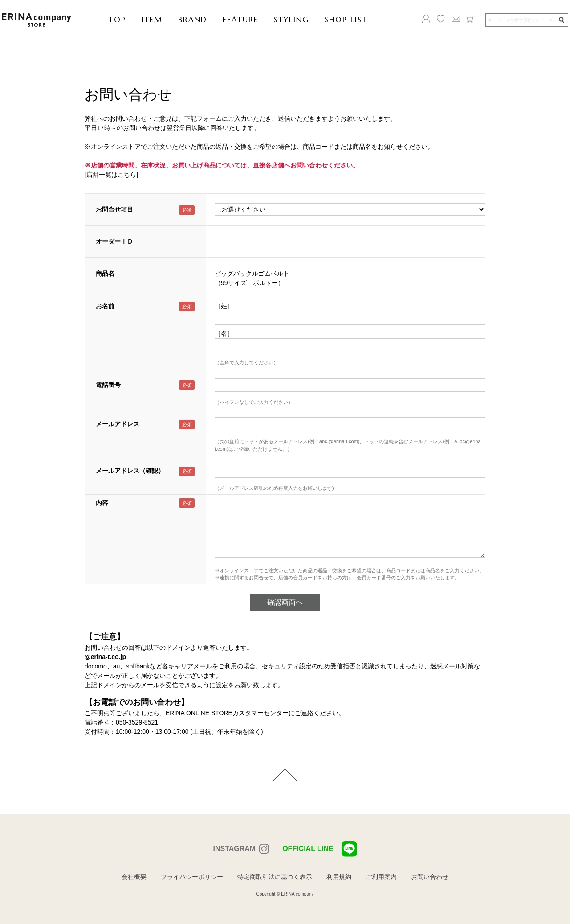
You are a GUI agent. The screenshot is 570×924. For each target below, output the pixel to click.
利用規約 (339, 877)
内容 (102, 503)
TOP (117, 20)
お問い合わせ (430, 877)
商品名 (105, 273)
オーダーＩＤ (114, 241)
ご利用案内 (381, 877)
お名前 (105, 306)
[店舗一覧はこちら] (111, 175)
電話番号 (108, 385)
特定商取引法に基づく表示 (275, 877)
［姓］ (224, 306)
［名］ (224, 334)
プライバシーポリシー (192, 877)
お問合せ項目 (114, 209)
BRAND (193, 20)
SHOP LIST (346, 20)
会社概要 (134, 877)
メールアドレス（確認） (130, 471)
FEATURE (240, 20)
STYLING (291, 20)
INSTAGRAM (234, 849)
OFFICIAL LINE (320, 849)
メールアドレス (118, 424)
